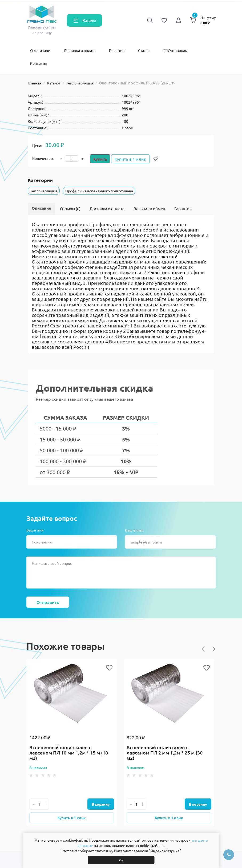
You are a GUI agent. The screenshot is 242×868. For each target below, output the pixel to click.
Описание (41, 208)
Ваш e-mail (134, 530)
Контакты (39, 63)
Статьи (144, 50)
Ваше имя (35, 530)
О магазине (40, 50)
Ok (121, 860)
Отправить (48, 602)
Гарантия (183, 208)
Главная (35, 83)
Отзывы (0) (70, 208)
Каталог (90, 20)
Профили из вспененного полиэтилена (99, 191)
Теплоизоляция (80, 83)
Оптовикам (175, 50)
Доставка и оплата (80, 50)
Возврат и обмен (149, 208)
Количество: (43, 158)
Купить (100, 159)
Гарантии (117, 50)
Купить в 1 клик (133, 159)
